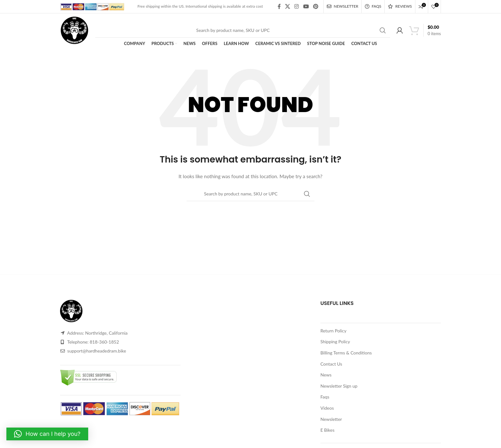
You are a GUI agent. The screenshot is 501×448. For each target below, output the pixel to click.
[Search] (243, 30)
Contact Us (331, 364)
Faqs (325, 397)
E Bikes (328, 430)
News (326, 375)
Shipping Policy (335, 342)
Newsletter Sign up (339, 386)
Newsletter (331, 419)
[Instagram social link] (297, 6)
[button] (47, 434)
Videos (327, 408)
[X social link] (287, 6)
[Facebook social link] (279, 6)
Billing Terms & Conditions (346, 353)
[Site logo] (74, 30)
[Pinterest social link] (316, 6)
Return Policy (334, 331)
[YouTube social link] (306, 6)
